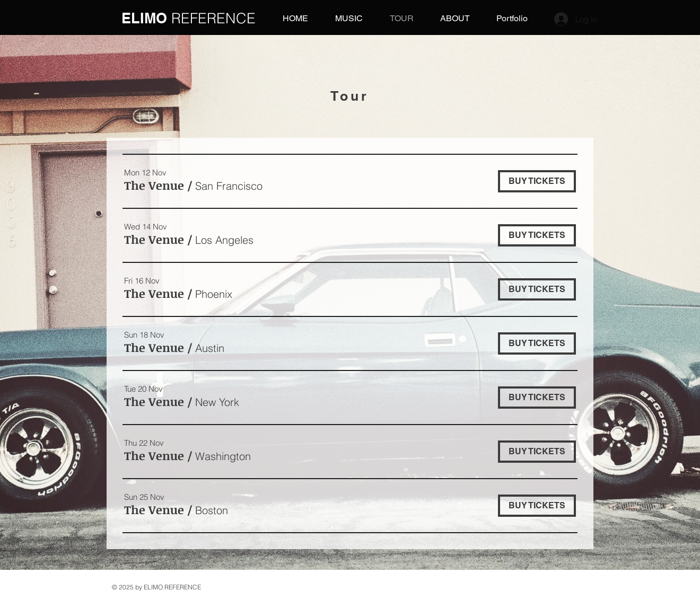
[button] (154, 185)
